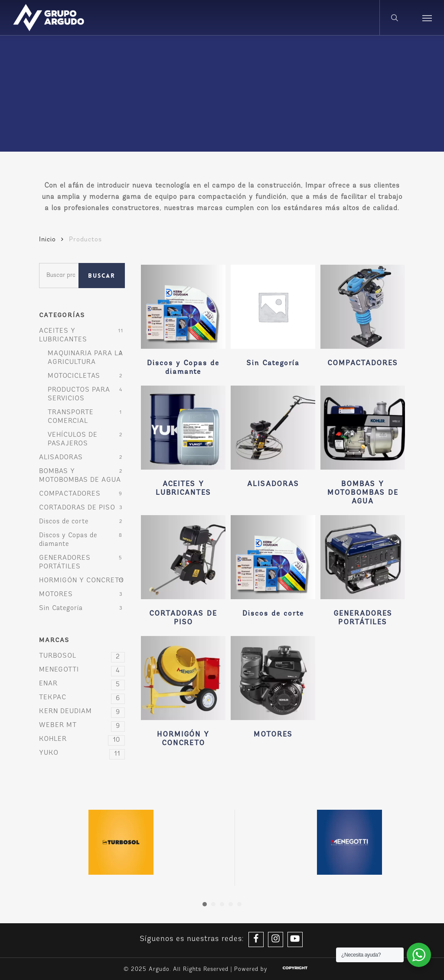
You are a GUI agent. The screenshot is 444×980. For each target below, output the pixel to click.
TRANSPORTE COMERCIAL (71, 417)
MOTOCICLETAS (74, 376)
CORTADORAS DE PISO (77, 508)
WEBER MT (82, 726)
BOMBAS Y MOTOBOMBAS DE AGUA (80, 476)
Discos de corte (64, 522)
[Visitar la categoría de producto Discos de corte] (273, 569)
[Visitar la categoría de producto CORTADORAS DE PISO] (183, 573)
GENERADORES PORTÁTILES (65, 563)
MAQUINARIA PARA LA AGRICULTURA (85, 358)
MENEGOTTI (82, 670)
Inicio (47, 240)
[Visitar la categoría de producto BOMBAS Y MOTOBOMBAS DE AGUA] (363, 448)
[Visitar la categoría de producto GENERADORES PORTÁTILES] (363, 573)
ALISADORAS (61, 458)
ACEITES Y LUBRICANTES (63, 336)
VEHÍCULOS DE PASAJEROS (73, 440)
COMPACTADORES (70, 494)
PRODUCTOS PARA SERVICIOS (79, 394)
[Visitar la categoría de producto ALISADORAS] (273, 439)
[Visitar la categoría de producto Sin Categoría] (273, 318)
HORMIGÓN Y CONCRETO (82, 581)
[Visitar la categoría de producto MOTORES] (273, 690)
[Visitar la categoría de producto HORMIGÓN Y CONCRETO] (183, 694)
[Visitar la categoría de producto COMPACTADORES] (363, 318)
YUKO (82, 753)
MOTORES (56, 595)
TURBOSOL (82, 656)
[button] (427, 18)
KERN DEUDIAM (82, 712)
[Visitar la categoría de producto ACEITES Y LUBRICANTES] (183, 443)
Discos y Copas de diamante (68, 540)
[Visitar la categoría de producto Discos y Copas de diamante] (183, 323)
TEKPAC (82, 698)
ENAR (82, 684)
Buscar (102, 276)
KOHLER (82, 740)
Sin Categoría (61, 608)
